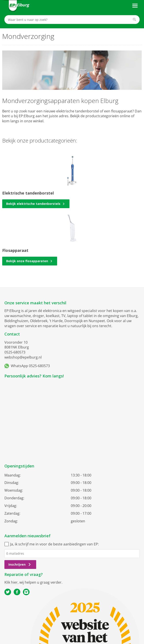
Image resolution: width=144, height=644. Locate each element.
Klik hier (11, 582)
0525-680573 (15, 352)
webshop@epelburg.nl (23, 357)
